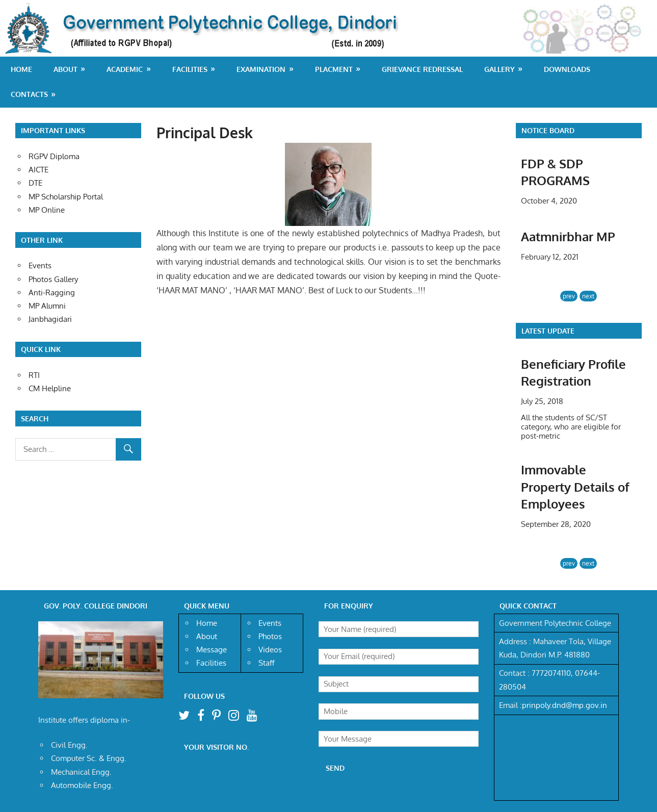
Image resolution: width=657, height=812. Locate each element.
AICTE (38, 170)
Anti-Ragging (52, 293)
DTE (35, 183)
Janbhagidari (50, 319)
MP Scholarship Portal (66, 197)
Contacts (29, 94)
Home (21, 69)
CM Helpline (50, 388)
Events (40, 265)
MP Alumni (47, 306)
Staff (267, 663)
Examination (261, 69)
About (65, 69)
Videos (270, 650)
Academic (125, 69)
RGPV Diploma (54, 156)
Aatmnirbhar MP (568, 236)
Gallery (500, 69)
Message (212, 650)
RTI (34, 375)
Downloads (567, 69)
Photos (270, 636)
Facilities (190, 69)
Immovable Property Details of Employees (575, 487)
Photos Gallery (53, 279)
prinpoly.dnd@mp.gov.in (564, 705)
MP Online (47, 210)
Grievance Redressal (422, 69)
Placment (334, 69)
